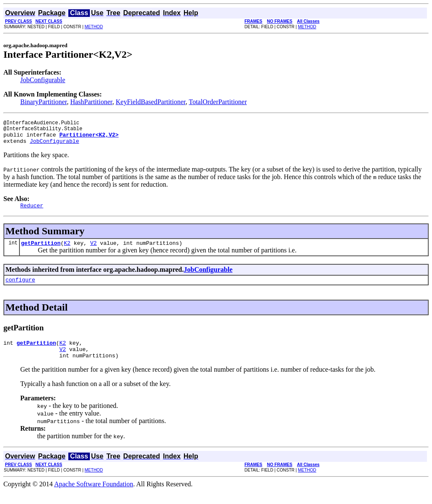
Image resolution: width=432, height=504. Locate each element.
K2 (67, 250)
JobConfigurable (43, 80)
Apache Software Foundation (94, 497)
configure (20, 288)
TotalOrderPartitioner (218, 102)
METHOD (94, 27)
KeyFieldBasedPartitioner (151, 102)
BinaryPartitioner (43, 102)
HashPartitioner (91, 102)
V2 (94, 250)
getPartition (41, 250)
